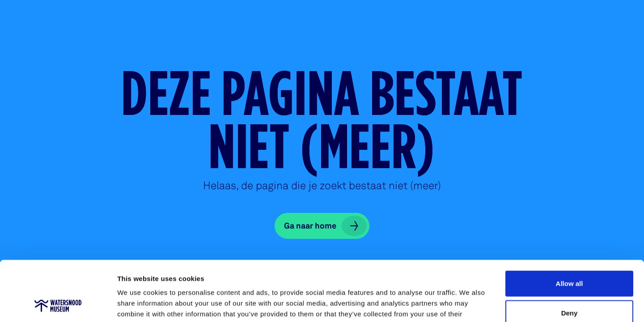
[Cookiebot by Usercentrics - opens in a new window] (58, 305)
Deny (570, 256)
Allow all (570, 227)
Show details (469, 304)
